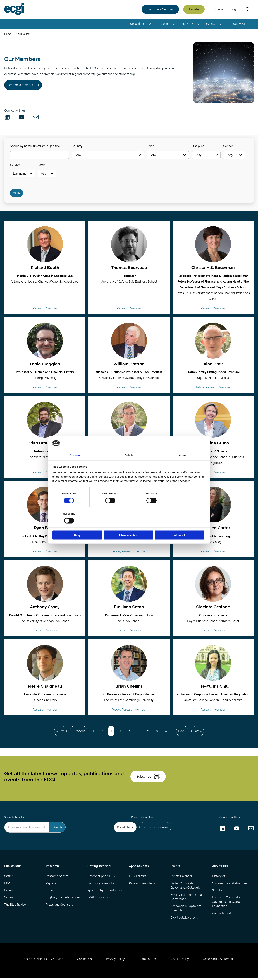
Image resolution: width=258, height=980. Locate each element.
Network (187, 24)
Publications (137, 24)
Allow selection (129, 525)
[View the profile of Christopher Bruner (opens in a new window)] (129, 420)
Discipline (198, 146)
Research (52, 867)
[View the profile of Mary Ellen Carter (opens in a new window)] (213, 505)
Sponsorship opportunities (105, 892)
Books (9, 892)
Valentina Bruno (213, 444)
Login (234, 9)
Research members (142, 885)
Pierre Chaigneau (45, 687)
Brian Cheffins (129, 687)
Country (77, 146)
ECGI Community (99, 899)
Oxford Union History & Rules (43, 961)
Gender (228, 146)
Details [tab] (129, 465)
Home (8, 34)
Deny (77, 525)
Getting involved (99, 867)
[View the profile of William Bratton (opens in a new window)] (129, 341)
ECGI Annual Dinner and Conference (186, 898)
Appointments (139, 867)
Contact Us (84, 961)
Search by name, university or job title (35, 146)
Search (248, 10)
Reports (51, 885)
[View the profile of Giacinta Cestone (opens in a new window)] (213, 584)
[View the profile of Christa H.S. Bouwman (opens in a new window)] (213, 245)
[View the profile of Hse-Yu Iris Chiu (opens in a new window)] (213, 664)
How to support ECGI (101, 877)
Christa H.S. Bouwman (213, 268)
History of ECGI (222, 877)
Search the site (14, 819)
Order (42, 165)
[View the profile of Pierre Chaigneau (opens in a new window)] (45, 664)
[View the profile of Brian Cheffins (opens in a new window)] (129, 664)
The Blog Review (15, 906)
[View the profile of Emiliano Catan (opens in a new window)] (129, 584)
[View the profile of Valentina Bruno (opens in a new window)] (213, 420)
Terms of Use (148, 961)
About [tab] (183, 465)
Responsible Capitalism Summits (186, 910)
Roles (150, 146)
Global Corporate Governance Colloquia (185, 887)
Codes (9, 877)
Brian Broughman (45, 444)
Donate (194, 9)
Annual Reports (222, 915)
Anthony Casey (45, 608)
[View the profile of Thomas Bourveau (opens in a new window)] (129, 245)
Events (211, 24)
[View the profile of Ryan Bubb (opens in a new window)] (45, 505)
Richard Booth (45, 268)
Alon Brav (213, 364)
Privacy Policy (115, 961)
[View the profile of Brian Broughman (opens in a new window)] (45, 420)
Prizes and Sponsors (59, 906)
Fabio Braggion (45, 364)
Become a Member (160, 9)
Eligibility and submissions (63, 899)
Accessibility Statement (218, 961)
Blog (7, 885)
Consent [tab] (75, 465)
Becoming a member (101, 885)
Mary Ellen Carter (213, 529)
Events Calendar (181, 877)
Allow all (181, 525)
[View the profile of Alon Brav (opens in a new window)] (213, 341)
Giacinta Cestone (213, 608)
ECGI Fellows (138, 877)
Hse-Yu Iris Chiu (213, 687)
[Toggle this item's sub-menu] (150, 24)
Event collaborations (184, 919)
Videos (9, 899)
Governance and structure (230, 885)
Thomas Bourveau (129, 268)
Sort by (15, 165)
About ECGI (237, 24)
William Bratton (129, 364)
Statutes (218, 892)
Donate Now (125, 828)
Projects (163, 24)
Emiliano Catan (129, 608)
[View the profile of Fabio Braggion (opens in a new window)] (45, 341)
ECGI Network (23, 34)
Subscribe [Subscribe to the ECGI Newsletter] (148, 778)
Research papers (57, 877)
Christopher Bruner (129, 444)
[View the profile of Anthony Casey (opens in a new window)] (45, 584)
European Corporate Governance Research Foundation (227, 903)
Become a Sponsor (155, 828)
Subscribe (217, 9)
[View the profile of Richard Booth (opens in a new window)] (45, 245)
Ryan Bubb (45, 529)
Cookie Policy (180, 961)
